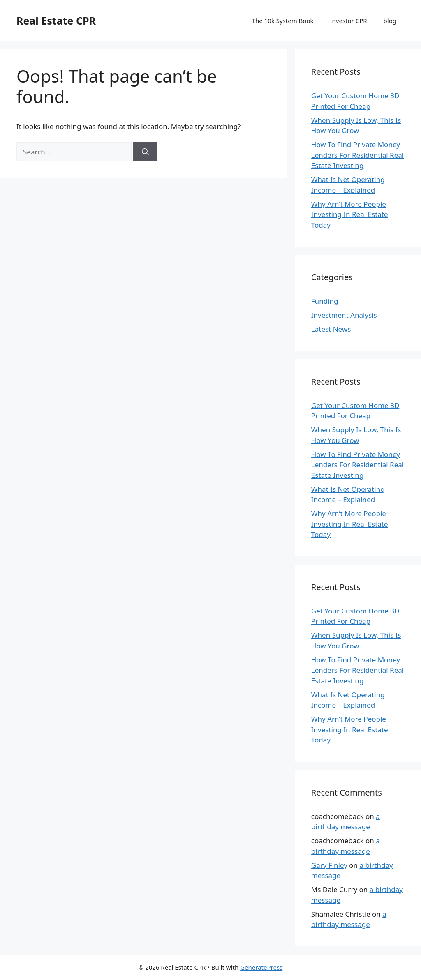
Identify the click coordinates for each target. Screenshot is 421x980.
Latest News (331, 329)
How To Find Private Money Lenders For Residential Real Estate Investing (357, 155)
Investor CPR (349, 21)
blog (390, 21)
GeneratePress (261, 967)
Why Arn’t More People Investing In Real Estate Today (350, 214)
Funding (325, 301)
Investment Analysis (344, 315)
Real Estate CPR (56, 21)
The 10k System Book (283, 21)
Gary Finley (329, 865)
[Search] (145, 152)
